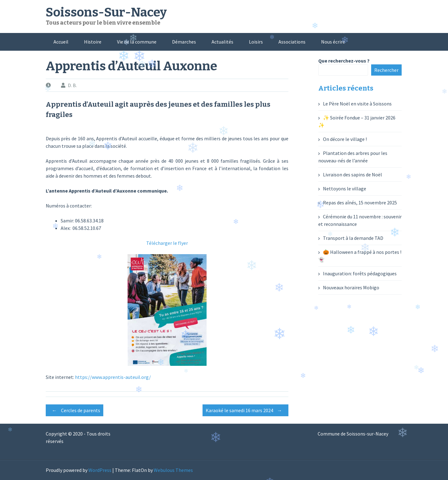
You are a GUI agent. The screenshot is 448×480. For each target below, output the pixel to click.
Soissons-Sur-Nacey (106, 12)
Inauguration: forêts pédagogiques (360, 273)
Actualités (222, 42)
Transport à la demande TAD (353, 238)
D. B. (72, 85)
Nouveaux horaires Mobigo (351, 287)
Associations (292, 42)
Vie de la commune (137, 42)
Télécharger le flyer (167, 243)
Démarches (184, 42)
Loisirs (256, 42)
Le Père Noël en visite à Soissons (357, 104)
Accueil (61, 42)
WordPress (100, 470)
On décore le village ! (345, 139)
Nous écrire (333, 42)
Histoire (93, 42)
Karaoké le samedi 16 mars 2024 (245, 410)
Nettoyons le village (345, 189)
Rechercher (386, 70)
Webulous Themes (173, 470)
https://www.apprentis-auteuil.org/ (113, 377)
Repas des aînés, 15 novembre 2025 (360, 203)
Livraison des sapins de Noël (352, 175)
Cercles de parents (75, 410)
